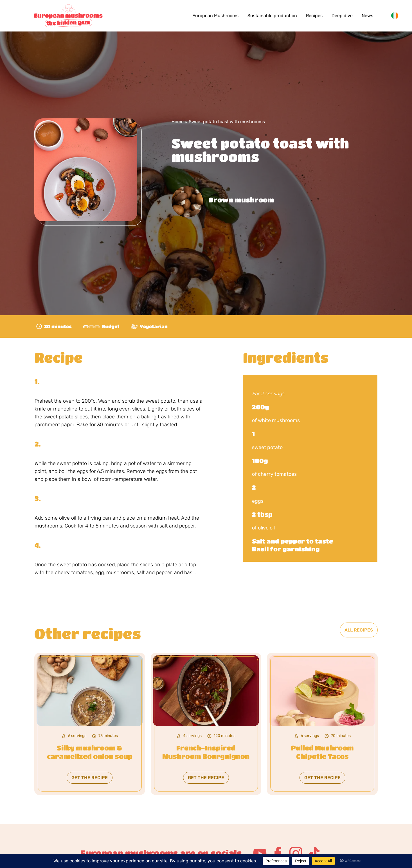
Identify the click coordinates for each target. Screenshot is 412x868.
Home (178, 122)
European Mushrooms (215, 16)
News (367, 16)
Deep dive (342, 16)
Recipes (314, 16)
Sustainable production (272, 16)
